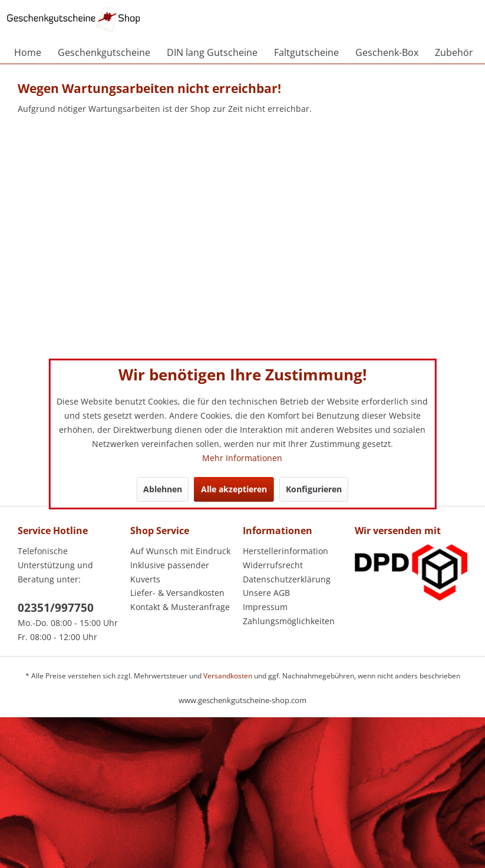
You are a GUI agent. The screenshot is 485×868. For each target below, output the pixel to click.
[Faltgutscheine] (306, 52)
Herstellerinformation (286, 551)
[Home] (28, 52)
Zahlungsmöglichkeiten (289, 621)
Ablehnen (163, 489)
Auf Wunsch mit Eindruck (180, 551)
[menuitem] (28, 52)
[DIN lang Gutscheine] (212, 52)
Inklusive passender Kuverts (170, 572)
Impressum (265, 607)
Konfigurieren (314, 489)
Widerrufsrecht (273, 565)
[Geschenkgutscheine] (104, 52)
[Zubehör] (454, 52)
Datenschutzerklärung (287, 579)
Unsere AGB (266, 593)
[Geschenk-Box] (387, 52)
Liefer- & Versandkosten (177, 593)
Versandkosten (228, 676)
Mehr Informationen (242, 458)
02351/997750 (56, 608)
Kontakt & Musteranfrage (180, 607)
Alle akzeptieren (234, 489)
